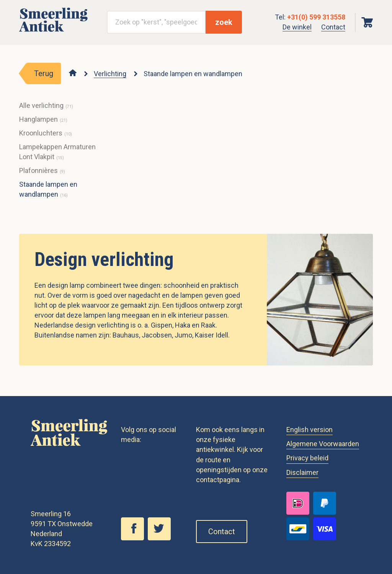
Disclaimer (302, 472)
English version (310, 430)
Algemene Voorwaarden (323, 444)
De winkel (297, 27)
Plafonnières (38, 170)
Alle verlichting (41, 105)
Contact (333, 27)
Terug (44, 73)
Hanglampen (38, 119)
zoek (224, 22)
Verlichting (110, 74)
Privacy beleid (307, 458)
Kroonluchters (41, 133)
